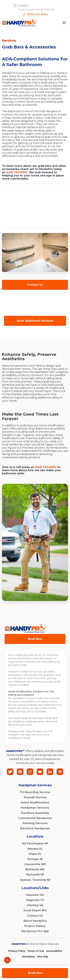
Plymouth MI (35, 875)
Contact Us (35, 285)
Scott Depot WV (35, 910)
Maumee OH (35, 895)
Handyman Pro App (35, 931)
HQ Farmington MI (35, 843)
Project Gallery (35, 926)
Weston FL (35, 849)
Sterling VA (35, 905)
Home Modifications (35, 803)
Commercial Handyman (35, 818)
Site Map (43, 957)
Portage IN (35, 859)
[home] (19, 23)
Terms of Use (36, 951)
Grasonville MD (35, 864)
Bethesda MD (35, 869)
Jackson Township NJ (35, 880)
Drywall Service (35, 797)
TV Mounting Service (35, 792)
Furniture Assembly (35, 813)
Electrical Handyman (35, 828)
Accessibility (54, 951)
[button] (64, 23)
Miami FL (35, 854)
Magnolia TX (35, 900)
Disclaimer (29, 957)
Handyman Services (35, 808)
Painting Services (35, 823)
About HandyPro (35, 921)
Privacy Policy (17, 951)
